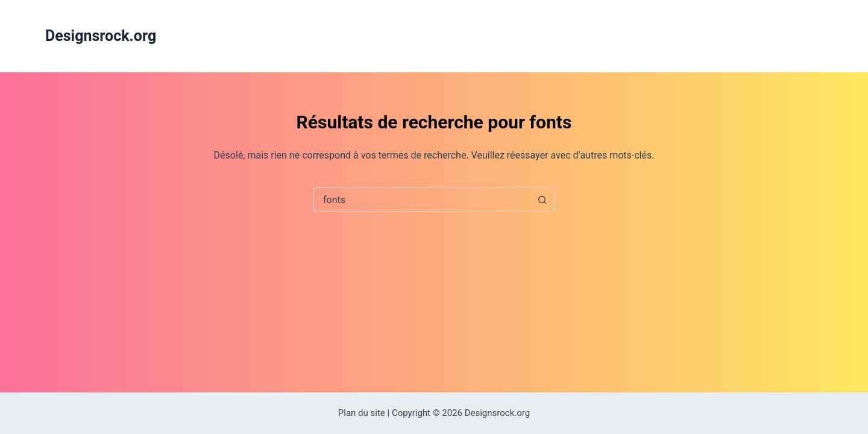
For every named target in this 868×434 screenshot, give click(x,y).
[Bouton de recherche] (542, 200)
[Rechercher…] (422, 200)
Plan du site (362, 413)
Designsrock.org (101, 36)
